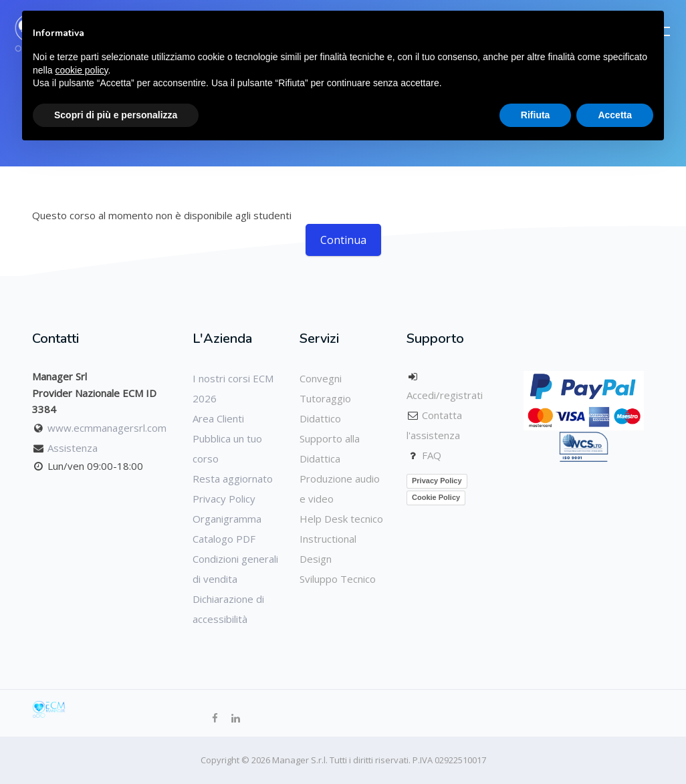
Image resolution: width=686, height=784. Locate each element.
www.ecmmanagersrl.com (107, 428)
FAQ (432, 455)
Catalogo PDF (224, 539)
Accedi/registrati (445, 395)
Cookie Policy (436, 497)
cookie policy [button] (81, 70)
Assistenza (73, 448)
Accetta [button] (615, 115)
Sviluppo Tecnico (338, 579)
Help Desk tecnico (341, 519)
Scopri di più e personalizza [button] (116, 115)
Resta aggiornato (233, 479)
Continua (343, 240)
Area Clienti (218, 418)
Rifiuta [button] (536, 115)
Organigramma (227, 519)
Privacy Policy (224, 499)
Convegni (321, 378)
